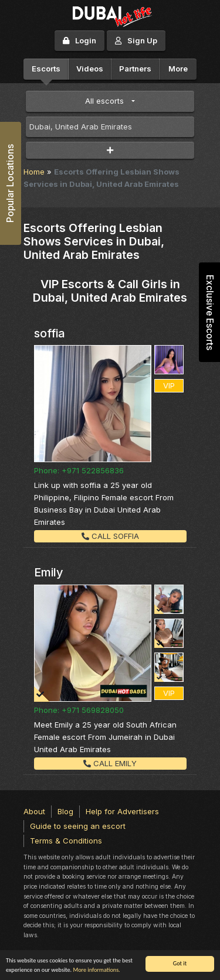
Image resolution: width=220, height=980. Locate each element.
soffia (50, 333)
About (34, 811)
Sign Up (136, 40)
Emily (49, 572)
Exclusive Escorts (210, 313)
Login (79, 40)
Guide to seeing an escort (78, 826)
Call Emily (110, 763)
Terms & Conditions (66, 841)
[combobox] (110, 127)
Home (34, 172)
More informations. (96, 970)
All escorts (104, 101)
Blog (65, 811)
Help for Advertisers (122, 811)
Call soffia (110, 536)
